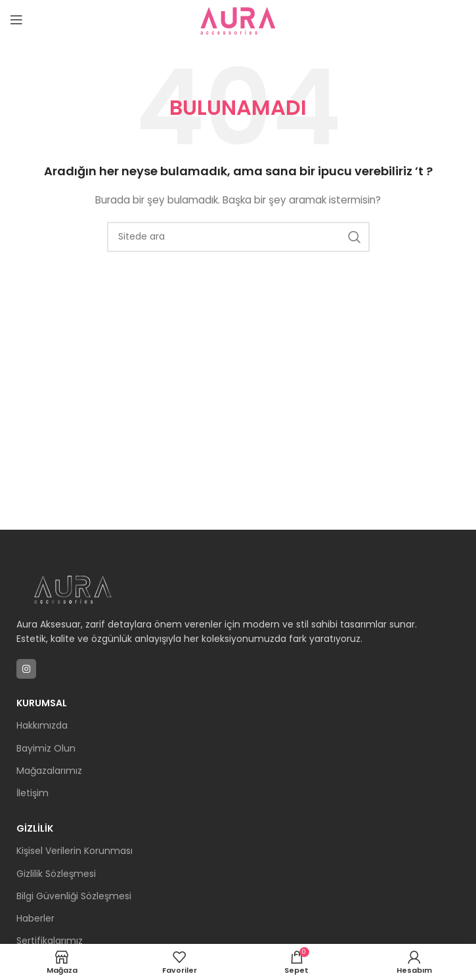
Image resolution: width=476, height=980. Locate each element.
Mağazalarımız (49, 771)
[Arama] (238, 237)
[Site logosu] (238, 19)
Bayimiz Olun (46, 748)
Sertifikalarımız (50, 941)
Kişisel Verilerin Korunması (75, 851)
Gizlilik (35, 828)
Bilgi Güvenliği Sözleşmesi (74, 896)
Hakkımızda (42, 725)
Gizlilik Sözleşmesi (56, 874)
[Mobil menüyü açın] (16, 20)
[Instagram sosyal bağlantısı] (26, 669)
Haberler (35, 918)
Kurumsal (42, 703)
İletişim (32, 793)
